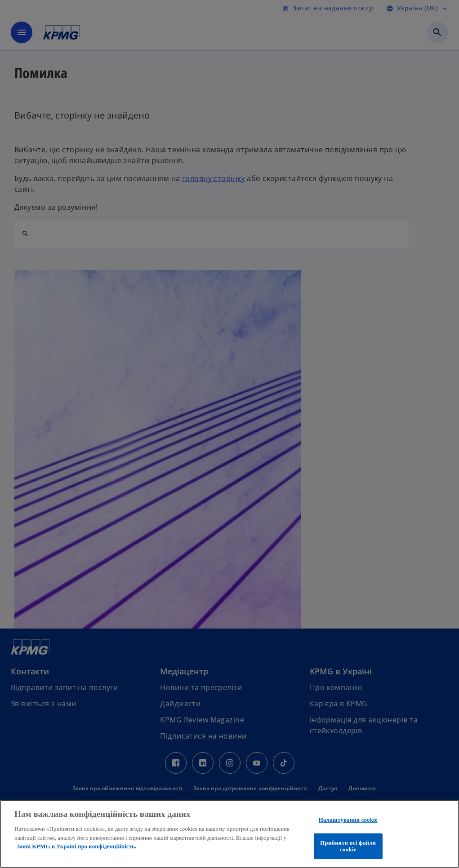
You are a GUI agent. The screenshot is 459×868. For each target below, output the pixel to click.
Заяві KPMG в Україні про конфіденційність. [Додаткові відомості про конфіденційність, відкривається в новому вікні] (76, 846)
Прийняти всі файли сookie (348, 846)
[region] (229, 834)
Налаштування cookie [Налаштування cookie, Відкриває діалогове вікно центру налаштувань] (348, 820)
